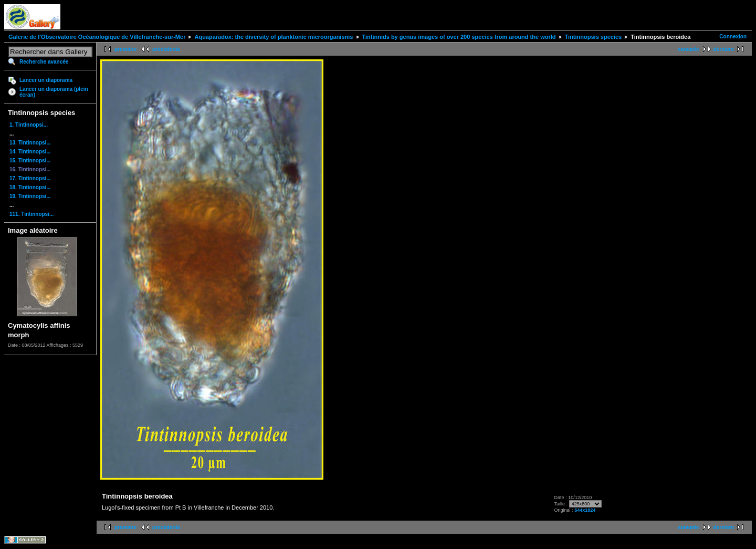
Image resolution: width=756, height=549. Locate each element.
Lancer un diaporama (46, 80)
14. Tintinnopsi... (30, 152)
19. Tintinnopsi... (30, 196)
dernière (724, 49)
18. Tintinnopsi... (30, 187)
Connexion (733, 37)
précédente (166, 49)
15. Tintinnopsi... (30, 160)
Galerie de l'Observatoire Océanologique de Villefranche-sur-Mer (97, 37)
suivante (689, 49)
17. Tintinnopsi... (30, 178)
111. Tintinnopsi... (31, 214)
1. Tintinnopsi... (29, 125)
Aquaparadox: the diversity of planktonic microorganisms (274, 37)
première (125, 49)
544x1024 (585, 510)
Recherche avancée (44, 62)
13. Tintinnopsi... (30, 143)
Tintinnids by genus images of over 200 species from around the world (459, 37)
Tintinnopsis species (594, 37)
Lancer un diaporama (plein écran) (54, 92)
